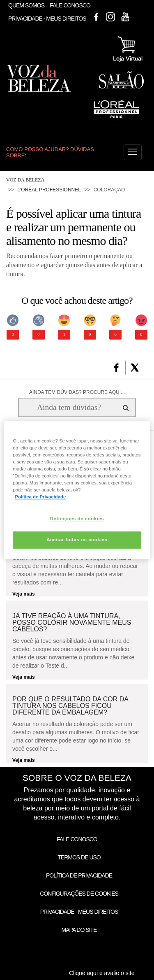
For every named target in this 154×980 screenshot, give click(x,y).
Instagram (110, 17)
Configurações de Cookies (79, 894)
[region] (77, 490)
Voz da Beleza (25, 180)
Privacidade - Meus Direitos (47, 19)
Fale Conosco (70, 5)
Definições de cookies (77, 519)
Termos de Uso (79, 857)
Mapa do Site (79, 930)
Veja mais (24, 594)
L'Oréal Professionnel (49, 190)
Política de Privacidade (79, 875)
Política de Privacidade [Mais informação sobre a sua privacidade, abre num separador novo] (40, 497)
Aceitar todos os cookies (77, 540)
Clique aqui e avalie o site (102, 973)
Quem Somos (26, 5)
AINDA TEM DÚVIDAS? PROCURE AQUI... (77, 392)
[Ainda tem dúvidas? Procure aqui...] (69, 407)
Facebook (96, 17)
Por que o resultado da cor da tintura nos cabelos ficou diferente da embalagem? (70, 706)
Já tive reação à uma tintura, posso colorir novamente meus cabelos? (72, 623)
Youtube (125, 17)
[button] (133, 152)
